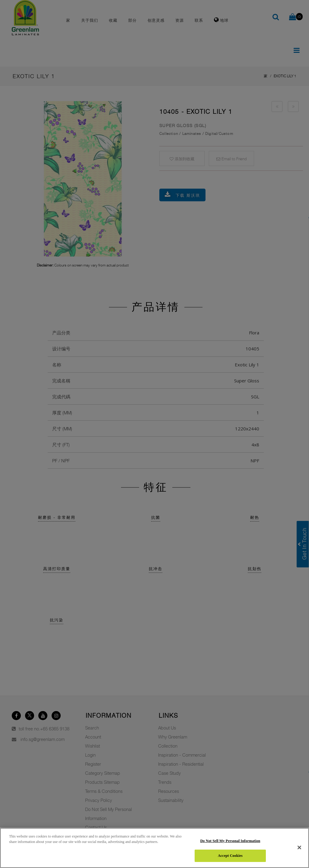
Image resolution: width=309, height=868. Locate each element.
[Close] (299, 847)
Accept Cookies (230, 856)
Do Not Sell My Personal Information (230, 841)
